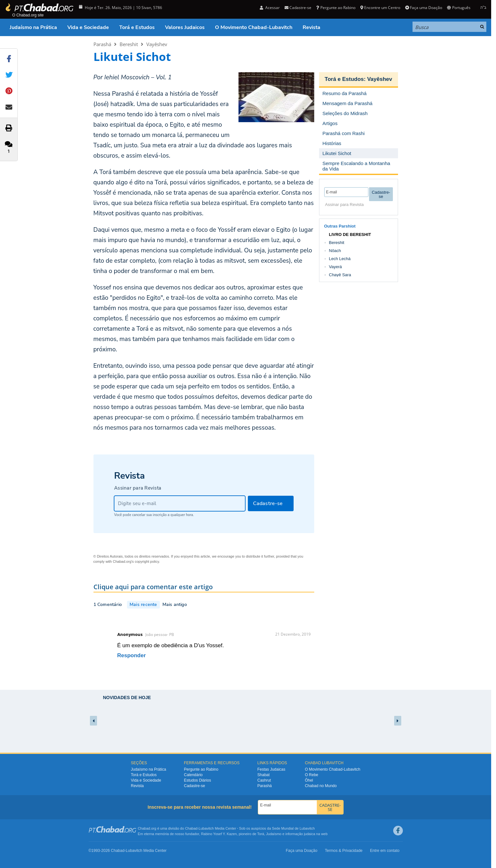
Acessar (270, 8)
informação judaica (300, 834)
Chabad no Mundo (321, 786)
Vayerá (336, 267)
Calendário (193, 775)
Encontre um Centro (380, 8)
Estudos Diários (198, 780)
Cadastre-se (298, 8)
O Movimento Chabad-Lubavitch (254, 27)
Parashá (102, 44)
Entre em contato (385, 851)
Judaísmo (274, 834)
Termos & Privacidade (344, 851)
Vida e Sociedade (88, 27)
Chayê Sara (340, 275)
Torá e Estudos (137, 27)
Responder (132, 655)
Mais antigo (175, 605)
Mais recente (143, 605)
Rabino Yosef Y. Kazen (219, 834)
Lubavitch (206, 828)
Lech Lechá (340, 259)
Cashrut (264, 780)
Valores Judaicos (185, 27)
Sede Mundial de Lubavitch (293, 828)
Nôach (335, 251)
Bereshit (129, 44)
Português (459, 8)
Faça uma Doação (424, 8)
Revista (311, 27)
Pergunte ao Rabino (336, 8)
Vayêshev (157, 44)
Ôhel (309, 780)
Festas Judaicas (272, 769)
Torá (261, 834)
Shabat (264, 775)
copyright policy (147, 561)
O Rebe (311, 775)
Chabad (191, 828)
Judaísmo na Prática (33, 27)
